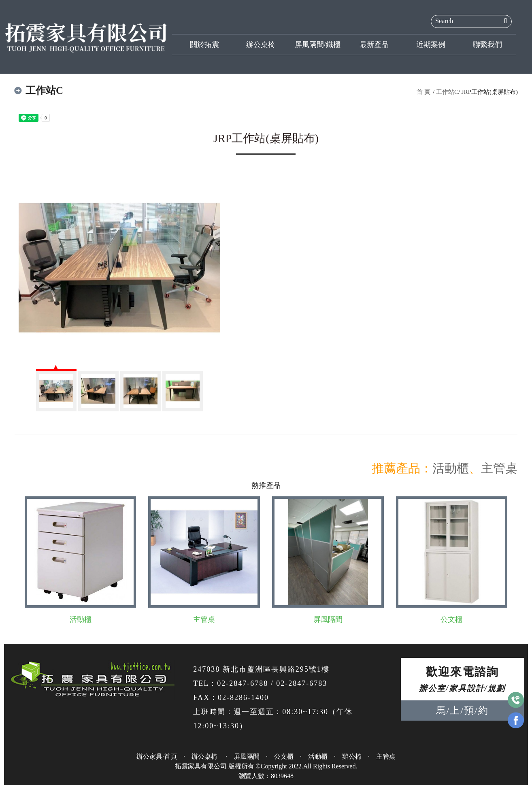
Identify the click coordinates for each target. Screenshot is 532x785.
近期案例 (431, 45)
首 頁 (423, 92)
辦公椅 (352, 756)
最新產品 (374, 45)
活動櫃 (451, 468)
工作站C (447, 92)
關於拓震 (204, 45)
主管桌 (499, 468)
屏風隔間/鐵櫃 (318, 45)
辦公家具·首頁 (157, 756)
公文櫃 (451, 619)
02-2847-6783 (302, 683)
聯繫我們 (487, 45)
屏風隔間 (328, 619)
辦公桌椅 (261, 45)
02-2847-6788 (243, 683)
